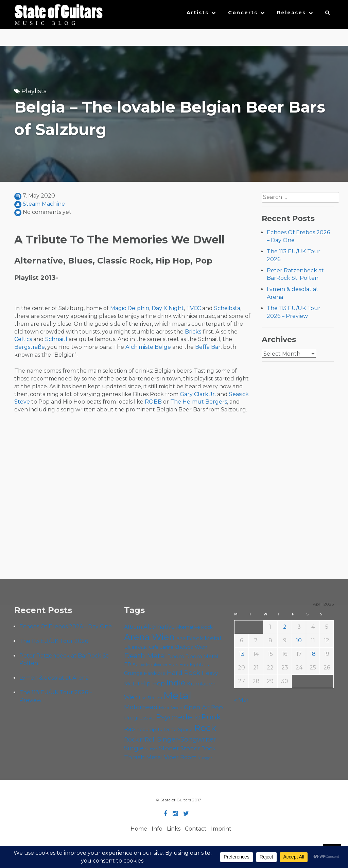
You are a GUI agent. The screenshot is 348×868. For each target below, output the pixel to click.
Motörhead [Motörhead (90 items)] (141, 707)
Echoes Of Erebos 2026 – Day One (66, 626)
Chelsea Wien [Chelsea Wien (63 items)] (191, 647)
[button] (328, 14)
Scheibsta (227, 308)
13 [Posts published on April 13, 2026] (242, 654)
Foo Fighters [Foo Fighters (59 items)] (194, 664)
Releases (291, 13)
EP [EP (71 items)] (128, 664)
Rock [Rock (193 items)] (205, 728)
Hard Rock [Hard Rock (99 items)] (184, 673)
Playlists (34, 91)
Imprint (221, 829)
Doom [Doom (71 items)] (176, 656)
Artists (198, 13)
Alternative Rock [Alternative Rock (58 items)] (194, 627)
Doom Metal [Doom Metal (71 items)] (202, 656)
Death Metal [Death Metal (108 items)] (145, 656)
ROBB (153, 402)
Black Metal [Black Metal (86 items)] (204, 638)
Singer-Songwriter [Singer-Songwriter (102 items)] (187, 739)
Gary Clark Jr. (198, 394)
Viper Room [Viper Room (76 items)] (180, 757)
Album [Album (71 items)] (133, 627)
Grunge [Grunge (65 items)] (133, 673)
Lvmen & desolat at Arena (54, 678)
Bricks (193, 332)
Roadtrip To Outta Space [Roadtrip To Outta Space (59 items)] (164, 729)
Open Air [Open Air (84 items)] (197, 707)
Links (174, 829)
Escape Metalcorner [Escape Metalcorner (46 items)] (150, 665)
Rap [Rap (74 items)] (129, 729)
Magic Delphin (130, 308)
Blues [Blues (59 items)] (130, 647)
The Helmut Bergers (199, 402)
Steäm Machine (44, 204)
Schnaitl (56, 339)
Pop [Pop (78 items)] (217, 707)
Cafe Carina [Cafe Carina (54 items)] (161, 647)
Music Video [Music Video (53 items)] (171, 708)
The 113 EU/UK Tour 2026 (54, 641)
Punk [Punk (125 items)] (211, 717)
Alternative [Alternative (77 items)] (159, 627)
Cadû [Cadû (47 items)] (143, 647)
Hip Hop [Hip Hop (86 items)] (153, 683)
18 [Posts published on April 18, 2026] (313, 654)
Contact (196, 829)
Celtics (23, 339)
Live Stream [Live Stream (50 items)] (151, 698)
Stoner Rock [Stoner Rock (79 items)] (198, 748)
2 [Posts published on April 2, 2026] (285, 627)
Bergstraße (30, 347)
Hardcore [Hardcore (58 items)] (155, 673)
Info (157, 829)
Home (139, 829)
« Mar (241, 700)
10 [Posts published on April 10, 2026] (299, 640)
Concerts (243, 13)
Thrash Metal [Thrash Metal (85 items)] (143, 757)
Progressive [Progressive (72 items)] (139, 718)
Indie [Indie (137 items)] (176, 683)
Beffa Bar (208, 347)
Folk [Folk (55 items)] (173, 665)
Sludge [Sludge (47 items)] (151, 749)
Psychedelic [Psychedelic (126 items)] (178, 717)
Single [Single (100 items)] (134, 748)
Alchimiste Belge (148, 347)
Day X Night (168, 308)
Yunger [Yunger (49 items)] (205, 758)
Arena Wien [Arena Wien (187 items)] (149, 637)
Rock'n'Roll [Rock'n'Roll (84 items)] (140, 739)
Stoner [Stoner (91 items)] (169, 748)
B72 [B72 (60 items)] (181, 639)
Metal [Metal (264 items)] (177, 695)
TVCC (194, 308)
